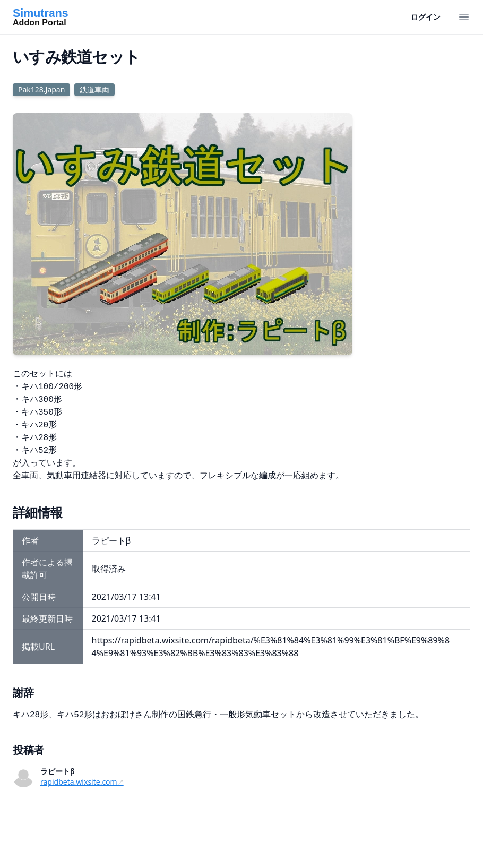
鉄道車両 (94, 89)
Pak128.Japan (41, 89)
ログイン (426, 17)
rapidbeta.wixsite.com (79, 782)
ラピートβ (58, 771)
